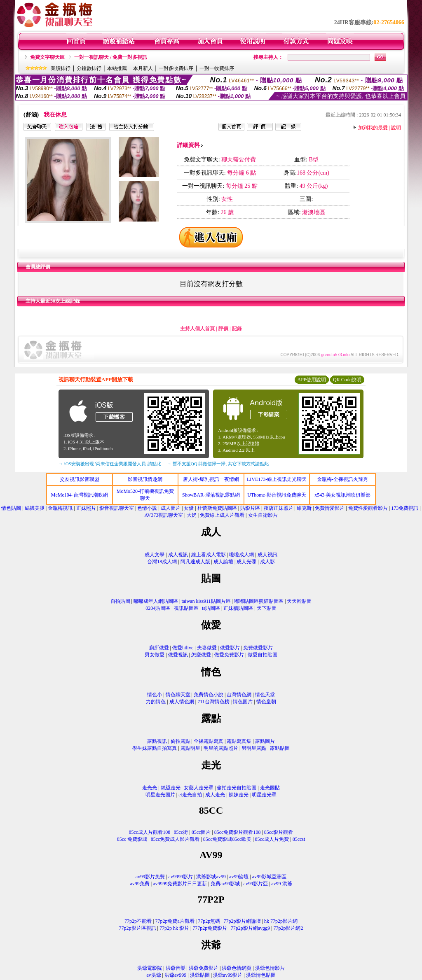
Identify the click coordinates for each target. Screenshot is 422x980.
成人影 (267, 562)
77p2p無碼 (209, 921)
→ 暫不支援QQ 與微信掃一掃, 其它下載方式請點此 (218, 464)
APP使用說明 (312, 380)
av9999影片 (181, 877)
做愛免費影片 (229, 655)
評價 (223, 329)
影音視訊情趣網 (145, 479)
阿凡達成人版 (195, 562)
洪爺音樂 (176, 968)
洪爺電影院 (150, 968)
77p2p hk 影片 (174, 928)
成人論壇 (223, 562)
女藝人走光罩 (199, 788)
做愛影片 (230, 648)
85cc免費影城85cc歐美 (227, 839)
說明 (396, 128)
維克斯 (304, 508)
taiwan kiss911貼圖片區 (206, 601)
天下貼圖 (267, 608)
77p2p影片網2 (288, 928)
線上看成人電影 (209, 555)
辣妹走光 (239, 795)
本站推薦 (117, 68)
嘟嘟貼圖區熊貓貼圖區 (259, 601)
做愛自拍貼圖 (263, 655)
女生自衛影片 (263, 515)
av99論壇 (239, 877)
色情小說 (147, 508)
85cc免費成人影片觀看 (175, 839)
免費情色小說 (209, 695)
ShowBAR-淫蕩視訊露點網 (211, 495)
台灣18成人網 (162, 562)
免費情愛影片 (330, 508)
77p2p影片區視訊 (138, 928)
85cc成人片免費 (272, 839)
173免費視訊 (405, 508)
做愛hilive (183, 648)
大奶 (192, 515)
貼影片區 (250, 508)
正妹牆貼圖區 (238, 608)
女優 (189, 508)
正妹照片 (86, 508)
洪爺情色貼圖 (261, 975)
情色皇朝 (266, 702)
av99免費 (139, 884)
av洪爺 (154, 975)
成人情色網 (182, 702)
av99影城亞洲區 (269, 877)
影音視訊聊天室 (117, 508)
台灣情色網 (239, 695)
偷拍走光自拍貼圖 (237, 788)
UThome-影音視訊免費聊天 (277, 495)
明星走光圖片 (160, 795)
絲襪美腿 (35, 508)
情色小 (155, 695)
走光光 (150, 788)
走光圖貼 (270, 788)
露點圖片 (265, 741)
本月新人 (143, 68)
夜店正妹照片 (279, 508)
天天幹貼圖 (299, 601)
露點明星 (190, 748)
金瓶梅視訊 (60, 508)
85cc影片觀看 (279, 832)
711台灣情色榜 (213, 702)
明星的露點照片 (221, 748)
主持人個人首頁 (197, 329)
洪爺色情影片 (270, 968)
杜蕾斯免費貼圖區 (217, 508)
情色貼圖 (11, 508)
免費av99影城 (225, 884)
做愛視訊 (178, 655)
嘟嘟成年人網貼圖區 (156, 601)
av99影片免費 (150, 877)
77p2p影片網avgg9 (250, 928)
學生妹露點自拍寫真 (155, 748)
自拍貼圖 (120, 601)
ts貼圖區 (211, 608)
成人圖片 (171, 508)
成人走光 (215, 795)
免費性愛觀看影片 (368, 508)
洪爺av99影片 (228, 975)
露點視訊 (157, 741)
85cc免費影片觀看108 (238, 832)
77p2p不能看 (138, 921)
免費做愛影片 (258, 648)
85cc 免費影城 (132, 839)
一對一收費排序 (217, 68)
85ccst (299, 839)
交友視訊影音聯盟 (80, 479)
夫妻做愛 (207, 648)
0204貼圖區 (158, 608)
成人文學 (155, 555)
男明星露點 (254, 748)
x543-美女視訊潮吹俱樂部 (342, 495)
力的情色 (156, 702)
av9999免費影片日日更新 (180, 884)
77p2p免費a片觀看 (175, 921)
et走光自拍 (190, 795)
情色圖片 (243, 702)
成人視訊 (178, 555)
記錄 (237, 329)
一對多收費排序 (176, 68)
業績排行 (61, 68)
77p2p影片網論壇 (242, 921)
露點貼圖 (280, 748)
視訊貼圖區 (186, 608)
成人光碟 (246, 562)
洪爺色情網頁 (237, 968)
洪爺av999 (175, 975)
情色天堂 (265, 695)
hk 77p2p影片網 (281, 921)
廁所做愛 (159, 648)
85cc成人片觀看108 (150, 832)
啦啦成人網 (241, 555)
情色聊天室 (178, 695)
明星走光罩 (264, 795)
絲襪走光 (171, 788)
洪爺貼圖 (200, 975)
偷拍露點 (181, 741)
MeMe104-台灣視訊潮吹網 (80, 495)
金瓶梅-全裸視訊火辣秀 (342, 479)
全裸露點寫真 (209, 741)
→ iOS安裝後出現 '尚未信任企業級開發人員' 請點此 (110, 464)
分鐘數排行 (89, 68)
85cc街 (181, 832)
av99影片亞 (256, 884)
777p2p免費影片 (210, 928)
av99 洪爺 (281, 884)
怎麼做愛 (201, 655)
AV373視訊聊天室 (164, 515)
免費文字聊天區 (47, 57)
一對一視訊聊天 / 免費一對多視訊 (111, 57)
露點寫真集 (239, 741)
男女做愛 (155, 655)
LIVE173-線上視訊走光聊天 (277, 479)
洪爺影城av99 (211, 877)
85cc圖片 (201, 832)
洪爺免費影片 (204, 968)
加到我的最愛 (373, 128)
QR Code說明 (347, 380)
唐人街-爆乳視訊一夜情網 (211, 479)
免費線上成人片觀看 (222, 515)
